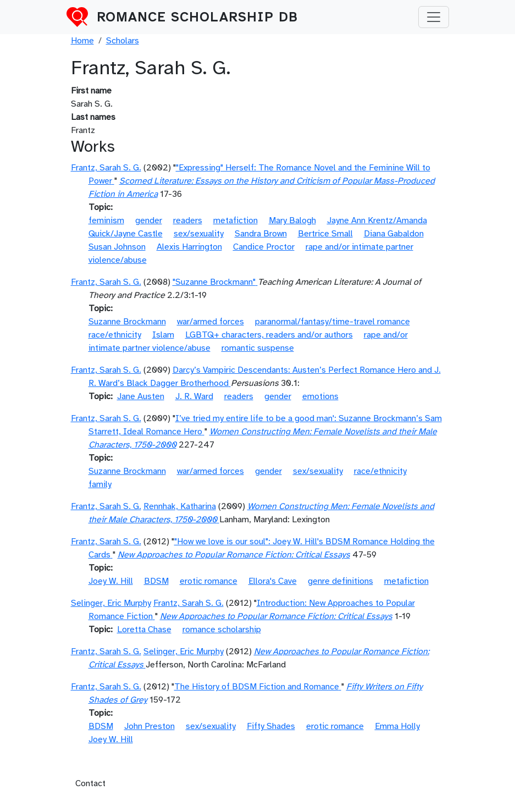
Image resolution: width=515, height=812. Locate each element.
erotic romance (209, 581)
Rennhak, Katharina (180, 506)
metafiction (236, 220)
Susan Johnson (117, 247)
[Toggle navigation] (434, 17)
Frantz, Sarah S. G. (106, 168)
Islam (163, 335)
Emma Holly (397, 726)
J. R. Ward (194, 396)
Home (82, 41)
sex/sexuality (199, 234)
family (100, 484)
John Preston (149, 726)
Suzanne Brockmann (127, 322)
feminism (106, 220)
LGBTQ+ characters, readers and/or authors (269, 335)
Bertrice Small (325, 234)
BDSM (156, 581)
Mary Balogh (292, 220)
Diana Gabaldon (394, 234)
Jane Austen (141, 396)
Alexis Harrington (189, 247)
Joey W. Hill (111, 581)
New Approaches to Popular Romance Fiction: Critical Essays (234, 555)
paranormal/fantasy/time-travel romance (333, 322)
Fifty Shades (271, 726)
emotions (320, 396)
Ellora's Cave (273, 581)
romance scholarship (222, 629)
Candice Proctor (264, 247)
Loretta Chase (144, 629)
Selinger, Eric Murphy (111, 603)
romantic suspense (258, 348)
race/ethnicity (115, 335)
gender (149, 220)
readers (188, 220)
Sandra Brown (261, 234)
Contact (90, 783)
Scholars (123, 41)
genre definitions (340, 581)
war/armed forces (211, 322)
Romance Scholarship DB (197, 17)
